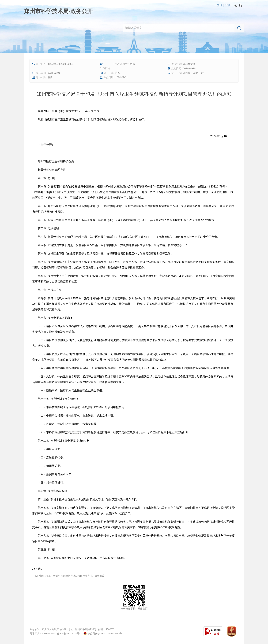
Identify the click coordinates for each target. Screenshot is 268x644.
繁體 (220, 5)
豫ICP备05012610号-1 (69, 634)
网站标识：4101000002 (42, 634)
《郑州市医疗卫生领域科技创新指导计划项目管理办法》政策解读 (69, 576)
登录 (228, 5)
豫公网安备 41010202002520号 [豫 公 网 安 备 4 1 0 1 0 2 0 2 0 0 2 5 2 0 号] (103, 633)
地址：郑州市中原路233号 (82, 629)
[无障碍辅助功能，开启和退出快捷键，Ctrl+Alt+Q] (238, 5)
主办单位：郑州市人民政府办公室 (48, 629)
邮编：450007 (106, 629)
